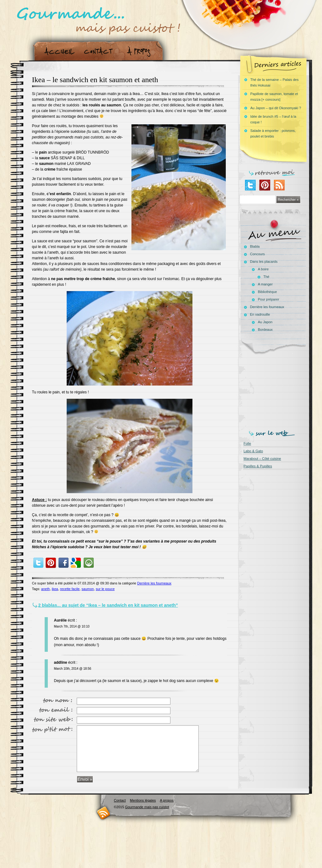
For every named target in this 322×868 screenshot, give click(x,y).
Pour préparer (269, 299)
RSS (104, 813)
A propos (141, 51)
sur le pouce (105, 589)
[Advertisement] (275, 391)
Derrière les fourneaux (154, 583)
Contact (100, 51)
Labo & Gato (253, 451)
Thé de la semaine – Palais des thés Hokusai (274, 82)
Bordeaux (265, 330)
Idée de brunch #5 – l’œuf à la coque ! (273, 119)
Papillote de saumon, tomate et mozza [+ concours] (274, 97)
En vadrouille (260, 314)
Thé (266, 277)
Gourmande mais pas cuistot (147, 807)
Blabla (255, 246)
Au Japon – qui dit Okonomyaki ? (276, 108)
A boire (263, 269)
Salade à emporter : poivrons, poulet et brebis (273, 133)
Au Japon (265, 322)
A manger (265, 284)
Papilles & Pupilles (258, 466)
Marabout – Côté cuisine (262, 459)
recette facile (70, 589)
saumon (88, 589)
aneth (46, 589)
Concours (257, 254)
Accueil (58, 51)
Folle (247, 443)
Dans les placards (264, 262)
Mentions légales (143, 800)
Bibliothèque (267, 292)
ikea (55, 589)
